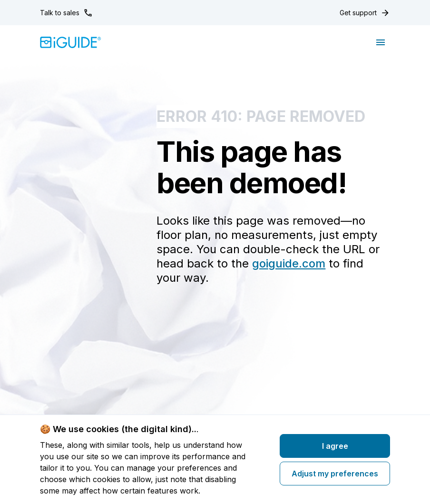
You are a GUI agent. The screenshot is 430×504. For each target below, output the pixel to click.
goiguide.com (289, 263)
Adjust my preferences (335, 474)
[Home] (71, 42)
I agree (335, 446)
